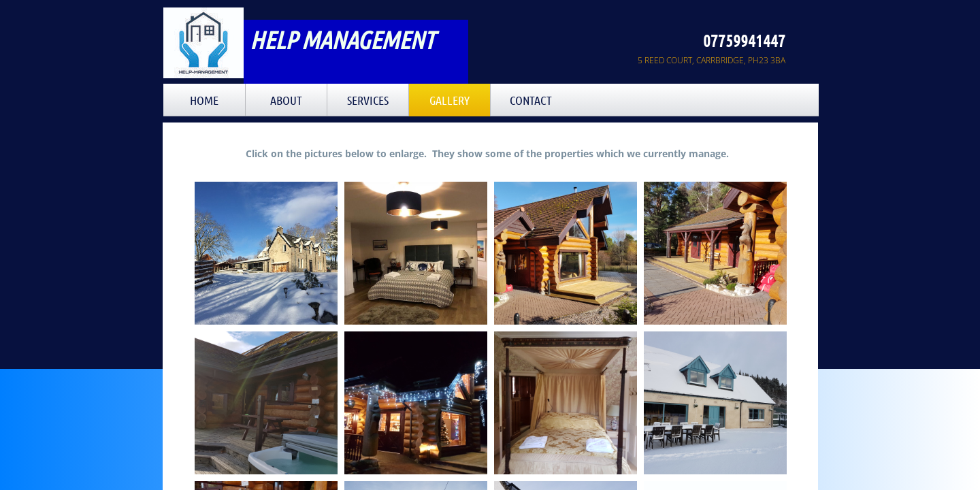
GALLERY (450, 100)
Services (368, 100)
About (286, 100)
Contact (531, 100)
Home (204, 100)
